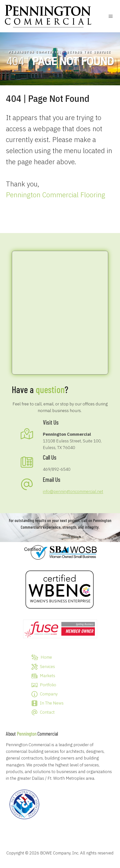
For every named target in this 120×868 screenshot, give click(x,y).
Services (47, 667)
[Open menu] (111, 16)
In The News (52, 703)
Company (49, 694)
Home (46, 657)
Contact (47, 712)
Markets (48, 676)
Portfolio (48, 685)
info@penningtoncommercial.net (73, 491)
